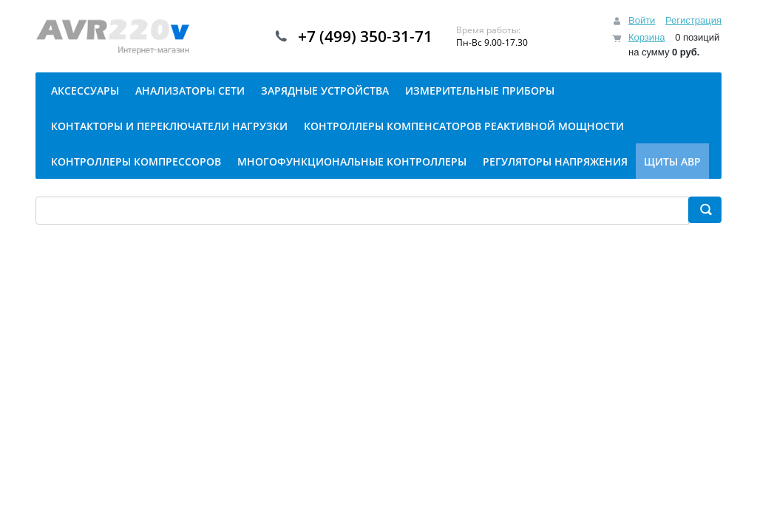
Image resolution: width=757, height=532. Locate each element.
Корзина (647, 37)
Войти (642, 20)
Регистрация (693, 20)
